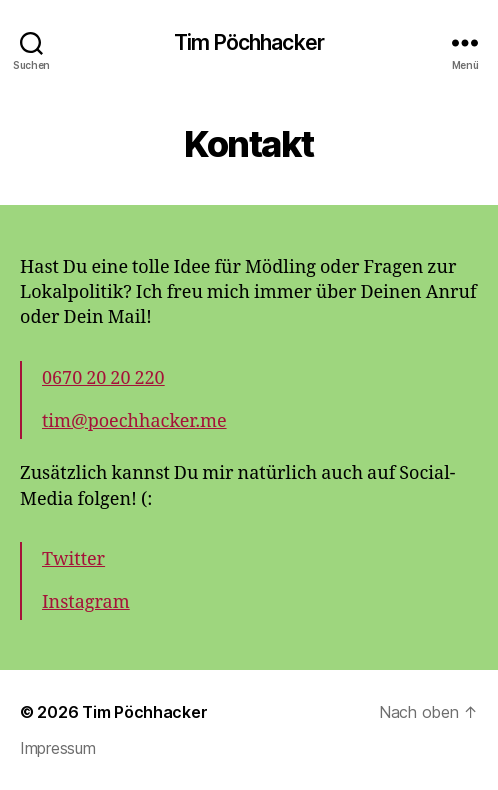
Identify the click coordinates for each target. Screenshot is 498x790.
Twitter (73, 559)
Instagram (86, 602)
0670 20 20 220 (103, 378)
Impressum (58, 748)
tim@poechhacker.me (134, 421)
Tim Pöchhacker (249, 42)
